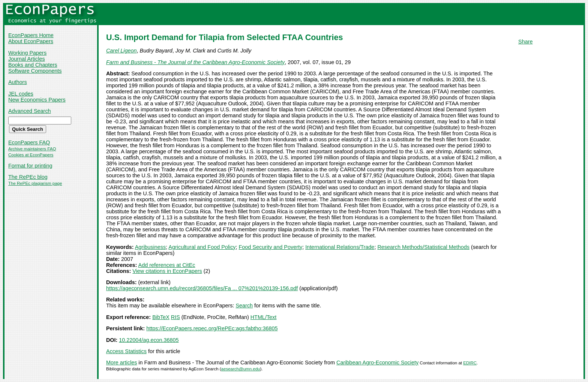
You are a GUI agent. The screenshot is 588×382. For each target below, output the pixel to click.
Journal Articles (27, 59)
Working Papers (27, 53)
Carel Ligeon (121, 51)
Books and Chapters (33, 65)
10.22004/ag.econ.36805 (149, 340)
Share (525, 42)
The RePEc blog (28, 177)
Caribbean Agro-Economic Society (377, 363)
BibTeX (161, 317)
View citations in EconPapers (167, 271)
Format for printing (30, 166)
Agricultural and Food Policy (202, 247)
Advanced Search (30, 111)
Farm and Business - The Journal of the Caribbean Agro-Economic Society (195, 62)
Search (244, 306)
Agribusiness (150, 247)
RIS (175, 317)
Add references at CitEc (167, 265)
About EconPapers (31, 41)
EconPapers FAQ (29, 142)
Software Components (35, 71)
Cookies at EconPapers (31, 155)
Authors (18, 82)
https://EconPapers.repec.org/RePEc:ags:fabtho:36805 (212, 328)
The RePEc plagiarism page (35, 183)
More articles (121, 363)
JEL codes (21, 94)
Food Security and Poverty (271, 247)
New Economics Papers (37, 100)
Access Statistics (126, 351)
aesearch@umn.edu (241, 369)
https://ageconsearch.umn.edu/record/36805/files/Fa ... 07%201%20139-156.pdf (202, 288)
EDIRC (470, 363)
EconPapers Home (31, 35)
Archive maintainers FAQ (32, 149)
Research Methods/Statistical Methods (423, 247)
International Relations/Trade (340, 247)
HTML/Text (264, 317)
